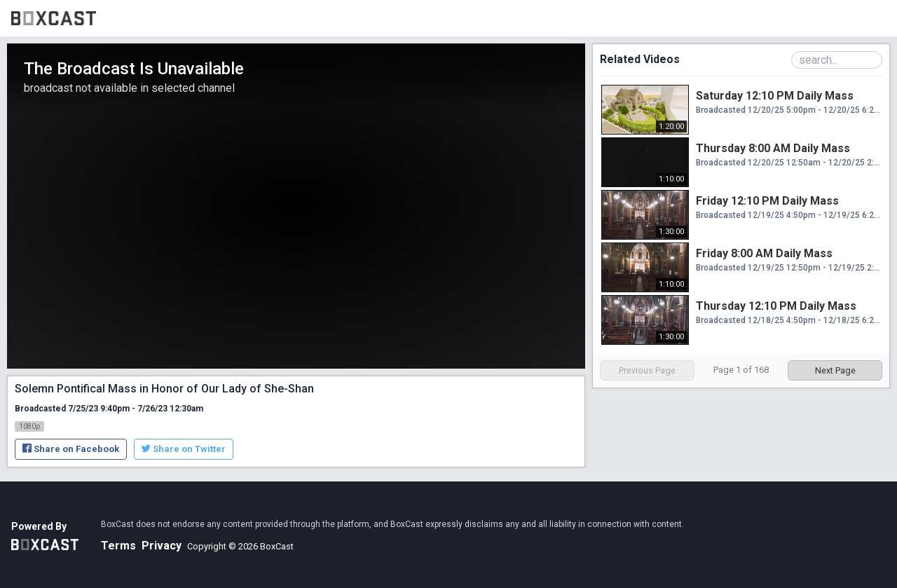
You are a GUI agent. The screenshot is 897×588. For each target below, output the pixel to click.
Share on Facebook (71, 449)
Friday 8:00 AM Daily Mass (764, 253)
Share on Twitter (184, 449)
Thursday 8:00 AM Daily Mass (773, 148)
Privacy (162, 546)
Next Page (835, 370)
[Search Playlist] (837, 60)
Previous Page (647, 370)
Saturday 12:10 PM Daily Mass (775, 96)
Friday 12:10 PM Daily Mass (767, 201)
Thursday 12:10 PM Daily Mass (776, 306)
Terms (118, 546)
